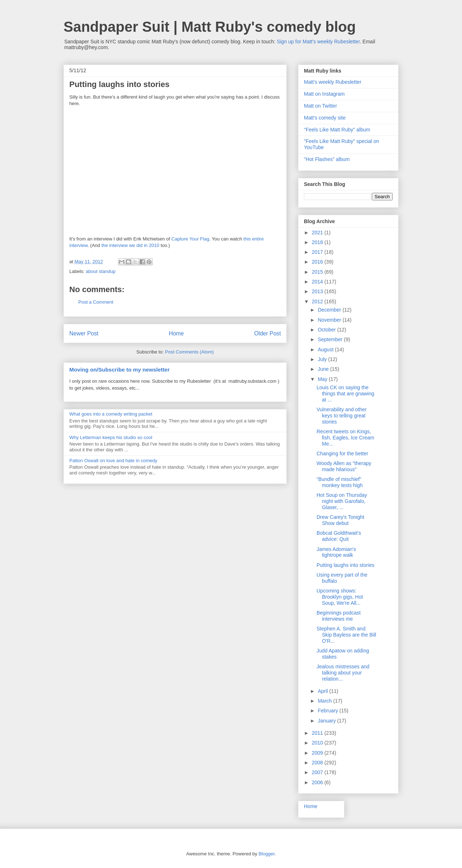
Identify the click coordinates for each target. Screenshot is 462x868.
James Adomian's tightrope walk (336, 552)
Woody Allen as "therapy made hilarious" (344, 466)
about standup (101, 271)
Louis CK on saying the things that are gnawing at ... (345, 394)
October (327, 330)
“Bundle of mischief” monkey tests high (340, 482)
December (330, 310)
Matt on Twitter (321, 106)
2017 (318, 252)
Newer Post (84, 333)
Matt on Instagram (324, 94)
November (330, 320)
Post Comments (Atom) (189, 352)
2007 (318, 772)
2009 (318, 753)
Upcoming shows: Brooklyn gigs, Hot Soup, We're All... (340, 597)
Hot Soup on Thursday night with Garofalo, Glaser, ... (342, 501)
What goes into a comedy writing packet (111, 414)
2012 (318, 301)
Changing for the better (342, 453)
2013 (318, 291)
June (324, 369)
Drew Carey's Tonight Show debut (340, 520)
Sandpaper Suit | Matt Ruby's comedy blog (210, 27)
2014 (318, 282)
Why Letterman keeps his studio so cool (111, 437)
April (323, 691)
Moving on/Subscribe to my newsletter (119, 370)
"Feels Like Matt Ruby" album (337, 130)
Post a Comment (96, 302)
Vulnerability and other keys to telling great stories (342, 416)
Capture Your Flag (190, 239)
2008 (318, 763)
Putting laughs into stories (345, 565)
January (327, 721)
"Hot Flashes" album (327, 159)
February (328, 711)
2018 (318, 242)
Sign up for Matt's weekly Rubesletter (318, 42)
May (323, 379)
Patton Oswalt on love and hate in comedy (113, 461)
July (323, 359)
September (331, 339)
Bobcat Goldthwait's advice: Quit (339, 536)
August (326, 350)
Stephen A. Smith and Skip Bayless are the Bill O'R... (346, 635)
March (325, 701)
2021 (318, 233)
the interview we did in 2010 (130, 245)
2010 (318, 743)
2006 (318, 782)
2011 (318, 733)
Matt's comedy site (325, 118)
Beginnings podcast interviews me (339, 616)
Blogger (266, 854)
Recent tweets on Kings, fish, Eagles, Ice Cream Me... (345, 438)
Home (176, 333)
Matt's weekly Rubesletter (333, 82)
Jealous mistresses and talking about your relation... (343, 673)
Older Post (267, 333)
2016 (318, 262)
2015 (318, 272)
